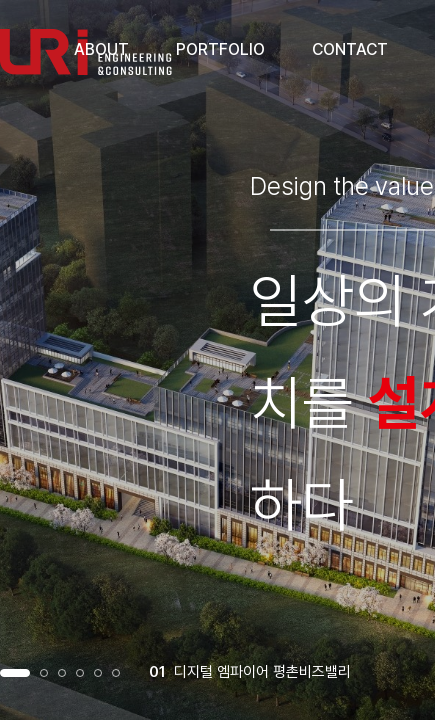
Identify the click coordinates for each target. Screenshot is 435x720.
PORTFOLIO (220, 49)
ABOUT (101, 49)
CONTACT (350, 49)
